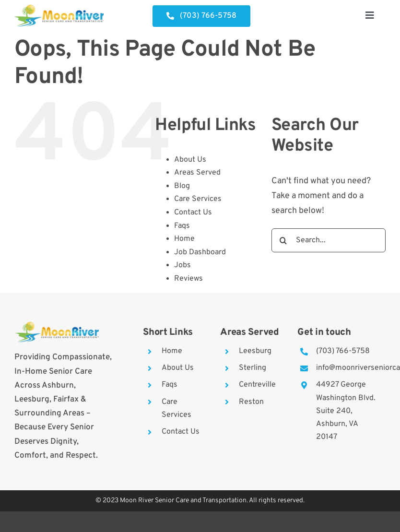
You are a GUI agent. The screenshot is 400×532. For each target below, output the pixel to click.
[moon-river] (59, 9)
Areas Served (197, 173)
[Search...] (329, 240)
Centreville (257, 385)
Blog (182, 186)
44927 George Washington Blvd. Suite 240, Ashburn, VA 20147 (346, 411)
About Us (190, 160)
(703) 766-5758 (343, 351)
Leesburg (255, 351)
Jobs (182, 265)
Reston (251, 402)
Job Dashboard (200, 252)
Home (184, 239)
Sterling (253, 368)
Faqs (182, 226)
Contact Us (193, 213)
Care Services (198, 199)
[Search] (283, 240)
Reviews (188, 279)
